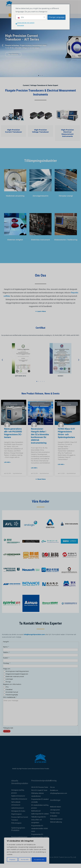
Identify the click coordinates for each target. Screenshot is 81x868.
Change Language (56, 17)
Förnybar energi (66, 200)
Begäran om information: (12, 689)
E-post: (6, 662)
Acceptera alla (39, 860)
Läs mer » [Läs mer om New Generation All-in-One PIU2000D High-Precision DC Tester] (7, 467)
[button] (3, 50)
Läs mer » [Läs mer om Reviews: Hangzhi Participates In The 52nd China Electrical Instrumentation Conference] (34, 472)
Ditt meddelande (10, 702)
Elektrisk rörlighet (15, 244)
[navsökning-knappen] (10, 15)
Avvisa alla (25, 860)
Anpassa (12, 860)
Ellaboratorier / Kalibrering (66, 244)
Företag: (7, 668)
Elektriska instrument (40, 244)
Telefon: (6, 657)
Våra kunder (41, 506)
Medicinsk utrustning (15, 200)
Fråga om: (7, 673)
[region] (27, 851)
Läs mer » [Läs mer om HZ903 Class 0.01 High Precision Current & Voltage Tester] (61, 469)
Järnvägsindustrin (40, 200)
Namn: (6, 651)
